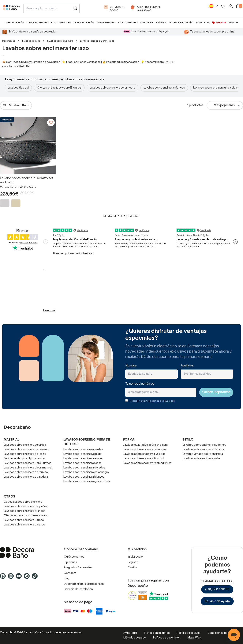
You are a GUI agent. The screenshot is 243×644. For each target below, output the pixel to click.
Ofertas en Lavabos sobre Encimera (59, 88)
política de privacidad (163, 401)
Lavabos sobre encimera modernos (204, 445)
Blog (67, 578)
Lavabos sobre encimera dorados (84, 468)
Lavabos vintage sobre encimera (203, 454)
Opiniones (70, 562)
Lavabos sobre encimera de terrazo (26, 472)
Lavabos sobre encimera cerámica (25, 445)
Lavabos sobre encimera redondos (145, 450)
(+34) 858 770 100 (217, 589)
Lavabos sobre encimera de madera (26, 477)
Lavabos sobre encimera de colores (87, 442)
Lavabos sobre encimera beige (82, 454)
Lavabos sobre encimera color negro (112, 88)
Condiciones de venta (221, 633)
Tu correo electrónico (140, 384)
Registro (133, 562)
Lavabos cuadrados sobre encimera (145, 445)
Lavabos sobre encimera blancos (84, 477)
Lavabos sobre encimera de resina (25, 454)
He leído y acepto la (152, 401)
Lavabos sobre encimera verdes (83, 450)
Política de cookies (189, 633)
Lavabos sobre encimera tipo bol (143, 459)
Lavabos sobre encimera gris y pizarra (87, 481)
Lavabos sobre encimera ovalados (144, 454)
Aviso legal (130, 633)
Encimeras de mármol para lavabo (24, 459)
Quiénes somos (74, 557)
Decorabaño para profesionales (84, 584)
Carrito (132, 568)
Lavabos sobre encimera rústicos (164, 88)
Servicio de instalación (78, 589)
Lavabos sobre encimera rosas (82, 463)
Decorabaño (9, 41)
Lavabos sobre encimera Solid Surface (28, 463)
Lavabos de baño (31, 41)
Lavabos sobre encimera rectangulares (147, 463)
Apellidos (187, 366)
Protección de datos (157, 633)
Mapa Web (194, 638)
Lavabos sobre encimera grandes (24, 511)
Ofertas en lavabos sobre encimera (26, 516)
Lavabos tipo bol (18, 88)
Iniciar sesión (136, 557)
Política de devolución (167, 638)
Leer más (49, 311)
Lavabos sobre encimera (60, 41)
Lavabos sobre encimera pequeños (26, 507)
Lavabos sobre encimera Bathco (24, 520)
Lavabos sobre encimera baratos (24, 525)
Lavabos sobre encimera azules (83, 459)
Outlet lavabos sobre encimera (23, 502)
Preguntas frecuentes (78, 568)
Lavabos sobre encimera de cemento (27, 450)
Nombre (131, 366)
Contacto (70, 573)
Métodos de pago (135, 638)
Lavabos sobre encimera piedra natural (28, 468)
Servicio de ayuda (217, 601)
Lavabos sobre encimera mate (201, 459)
